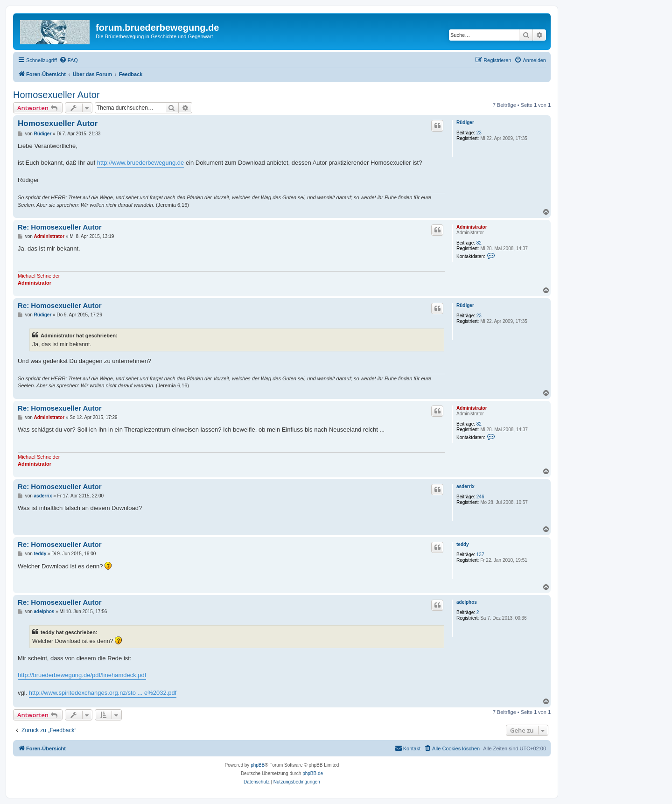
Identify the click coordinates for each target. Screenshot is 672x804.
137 (480, 555)
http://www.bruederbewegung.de (140, 163)
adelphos (467, 602)
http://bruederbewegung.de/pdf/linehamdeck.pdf (82, 675)
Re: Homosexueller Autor (59, 227)
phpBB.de (313, 773)
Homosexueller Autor (56, 95)
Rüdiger (465, 122)
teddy (463, 544)
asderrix (465, 486)
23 (479, 133)
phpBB (258, 765)
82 (479, 243)
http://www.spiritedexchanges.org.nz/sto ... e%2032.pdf (103, 693)
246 (480, 497)
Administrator (472, 227)
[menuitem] (69, 60)
